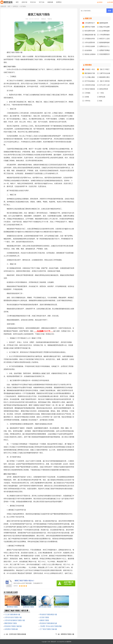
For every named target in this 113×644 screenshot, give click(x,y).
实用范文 (59, 2)
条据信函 (50, 2)
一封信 (101, 93)
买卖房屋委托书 (104, 54)
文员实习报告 (44, 617)
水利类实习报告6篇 (11, 629)
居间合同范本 (104, 89)
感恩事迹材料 (104, 23)
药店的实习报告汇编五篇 (13, 626)
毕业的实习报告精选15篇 (48, 614)
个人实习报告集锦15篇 (12, 614)
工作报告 (87, 93)
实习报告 (23, 7)
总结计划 (24, 2)
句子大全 (42, 2)
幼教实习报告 (44, 620)
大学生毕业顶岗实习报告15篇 (15, 620)
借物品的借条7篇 (90, 35)
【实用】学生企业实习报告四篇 (51, 626)
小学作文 (87, 101)
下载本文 (50, 19)
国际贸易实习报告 (11, 623)
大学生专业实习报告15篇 (13, 617)
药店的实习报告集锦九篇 (48, 623)
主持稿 (87, 97)
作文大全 (33, 2)
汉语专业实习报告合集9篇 (18, 634)
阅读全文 (44, 19)
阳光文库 (53, 642)
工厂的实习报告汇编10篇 (48, 629)
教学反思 (102, 97)
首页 (17, 2)
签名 (101, 101)
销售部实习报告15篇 (68, 634)
